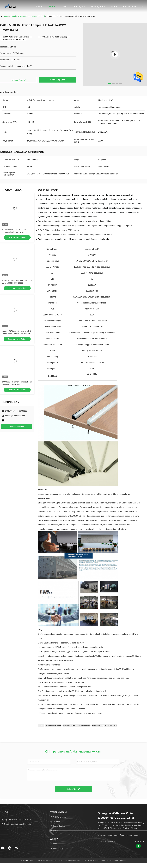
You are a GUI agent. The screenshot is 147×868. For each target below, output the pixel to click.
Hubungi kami (98, 6)
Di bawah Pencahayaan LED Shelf (31, 16)
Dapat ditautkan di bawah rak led (77, 725)
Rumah (39, 6)
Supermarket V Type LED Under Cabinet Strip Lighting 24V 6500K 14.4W (15, 232)
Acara (114, 6)
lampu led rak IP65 (53, 725)
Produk (52, 6)
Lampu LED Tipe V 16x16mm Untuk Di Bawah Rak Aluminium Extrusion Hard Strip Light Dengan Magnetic (17, 334)
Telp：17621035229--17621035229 (16, 820)
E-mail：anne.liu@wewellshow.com (16, 824)
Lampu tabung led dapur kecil (104, 725)
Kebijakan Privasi (27, 860)
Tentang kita (79, 6)
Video (65, 6)
